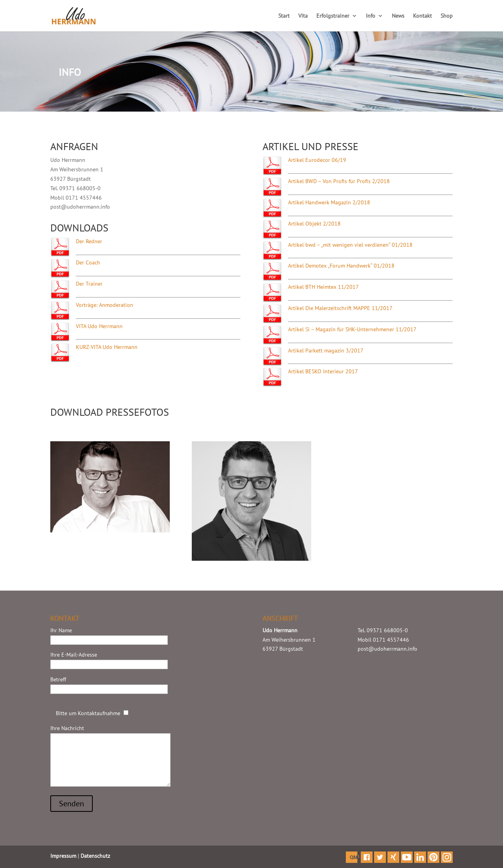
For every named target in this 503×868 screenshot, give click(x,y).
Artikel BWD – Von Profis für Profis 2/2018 (339, 181)
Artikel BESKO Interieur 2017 (323, 371)
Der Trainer (89, 284)
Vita (303, 16)
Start (284, 16)
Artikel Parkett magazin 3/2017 (326, 351)
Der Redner (89, 241)
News (398, 16)
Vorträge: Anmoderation (105, 305)
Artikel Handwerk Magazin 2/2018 (329, 202)
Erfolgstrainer (333, 16)
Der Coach (88, 262)
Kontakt (422, 16)
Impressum (63, 856)
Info (371, 16)
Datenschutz (95, 856)
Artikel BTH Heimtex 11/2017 (323, 287)
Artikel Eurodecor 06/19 (317, 160)
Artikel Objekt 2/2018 (314, 224)
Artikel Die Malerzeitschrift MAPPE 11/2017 (340, 308)
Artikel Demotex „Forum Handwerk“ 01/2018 (341, 266)
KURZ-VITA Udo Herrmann (107, 347)
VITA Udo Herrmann (99, 326)
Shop (447, 16)
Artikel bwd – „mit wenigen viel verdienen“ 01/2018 (350, 245)
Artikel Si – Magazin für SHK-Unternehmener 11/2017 (352, 329)
